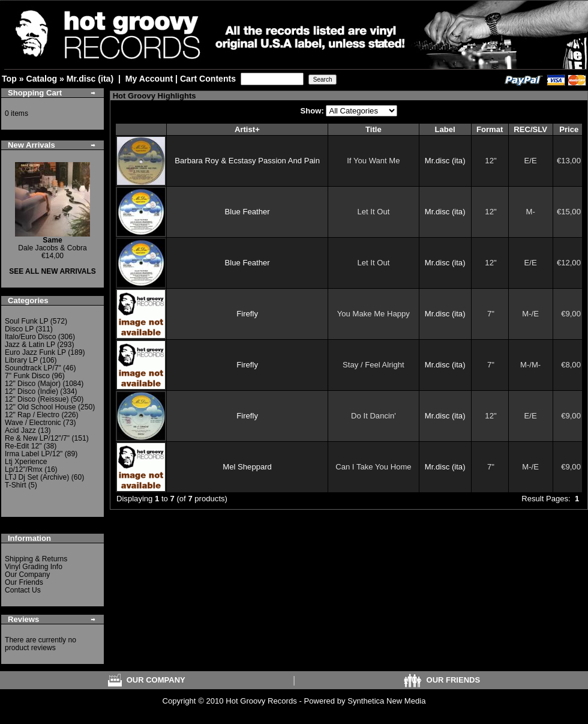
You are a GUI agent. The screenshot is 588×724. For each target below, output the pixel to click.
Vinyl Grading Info (34, 567)
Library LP (21, 360)
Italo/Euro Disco (30, 337)
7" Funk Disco (27, 376)
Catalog (41, 79)
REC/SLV (530, 129)
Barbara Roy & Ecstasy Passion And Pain (247, 161)
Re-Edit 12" (23, 446)
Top (9, 79)
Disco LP (19, 329)
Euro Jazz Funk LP (35, 352)
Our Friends (24, 582)
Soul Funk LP (26, 321)
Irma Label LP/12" (34, 454)
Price (569, 129)
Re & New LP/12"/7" (37, 438)
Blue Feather (247, 212)
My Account (149, 79)
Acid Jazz (20, 430)
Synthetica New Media (386, 701)
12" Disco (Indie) (31, 391)
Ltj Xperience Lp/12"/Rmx (26, 466)
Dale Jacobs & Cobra (52, 244)
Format (490, 129)
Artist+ (247, 129)
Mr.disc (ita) (90, 79)
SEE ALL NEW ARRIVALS (52, 271)
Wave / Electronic (33, 423)
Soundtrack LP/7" (33, 368)
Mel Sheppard (247, 467)
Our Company (27, 575)
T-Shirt (16, 485)
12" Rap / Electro (32, 415)
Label (445, 129)
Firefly (247, 314)
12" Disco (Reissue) (37, 399)
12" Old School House (40, 407)
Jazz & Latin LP (30, 345)
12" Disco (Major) (33, 384)
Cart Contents (208, 79)
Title (373, 129)
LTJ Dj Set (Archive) (37, 477)
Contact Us (23, 590)
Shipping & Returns (36, 559)
